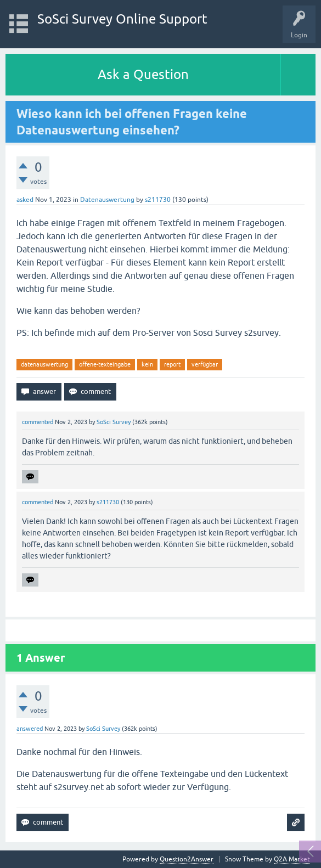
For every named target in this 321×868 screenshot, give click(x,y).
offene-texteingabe (105, 364)
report (172, 364)
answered (30, 729)
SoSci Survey (114, 422)
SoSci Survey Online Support (122, 19)
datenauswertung (44, 364)
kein (147, 364)
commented (38, 422)
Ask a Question (143, 74)
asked (25, 200)
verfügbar (205, 364)
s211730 (158, 200)
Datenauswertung (107, 200)
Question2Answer (187, 859)
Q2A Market (292, 859)
